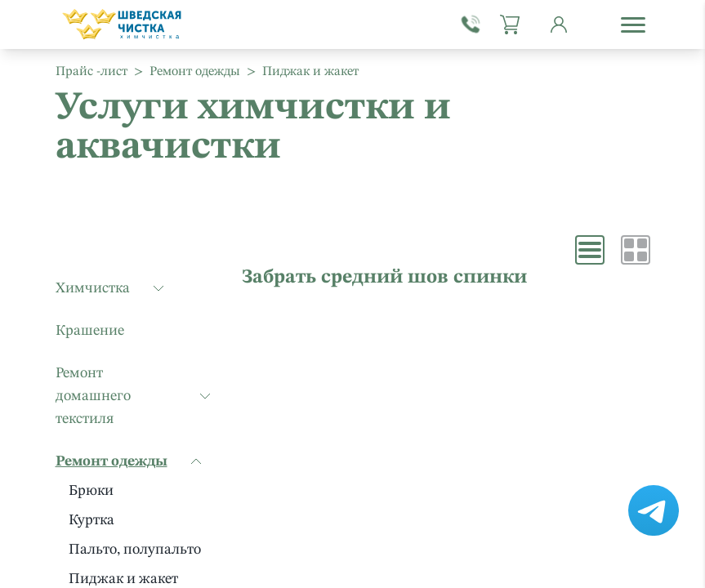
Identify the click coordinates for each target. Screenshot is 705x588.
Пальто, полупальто (135, 550)
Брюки (91, 491)
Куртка (91, 520)
